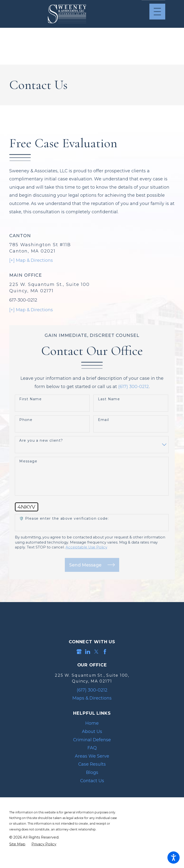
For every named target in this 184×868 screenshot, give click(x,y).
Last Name (109, 399)
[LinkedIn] (88, 652)
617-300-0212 (23, 300)
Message (28, 461)
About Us (92, 731)
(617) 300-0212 (134, 386)
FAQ (92, 748)
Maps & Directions (92, 698)
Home (92, 723)
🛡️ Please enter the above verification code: (64, 519)
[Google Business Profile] (79, 652)
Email (104, 420)
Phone (26, 420)
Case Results (92, 764)
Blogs (92, 772)
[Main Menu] (157, 12)
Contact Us (92, 781)
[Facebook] (105, 652)
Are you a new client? (41, 441)
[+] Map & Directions (31, 260)
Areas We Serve (92, 756)
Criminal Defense (92, 740)
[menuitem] (92, 723)
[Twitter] (96, 652)
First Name (30, 399)
